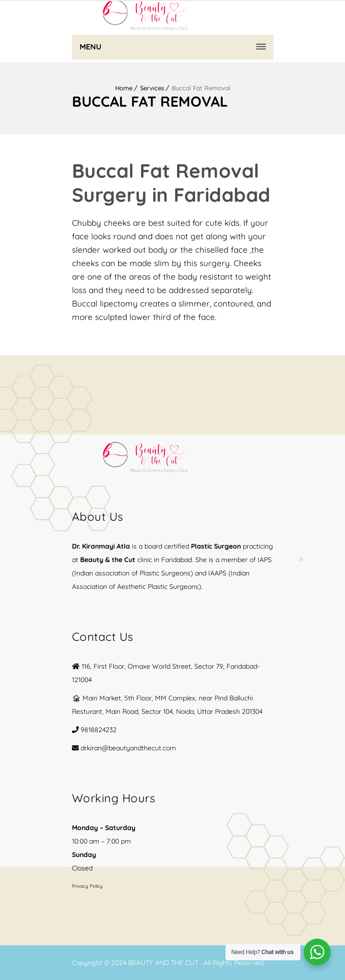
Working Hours (114, 798)
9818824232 (99, 730)
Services (152, 88)
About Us (98, 516)
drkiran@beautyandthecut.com (128, 748)
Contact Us (103, 637)
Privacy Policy (87, 886)
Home (124, 88)
